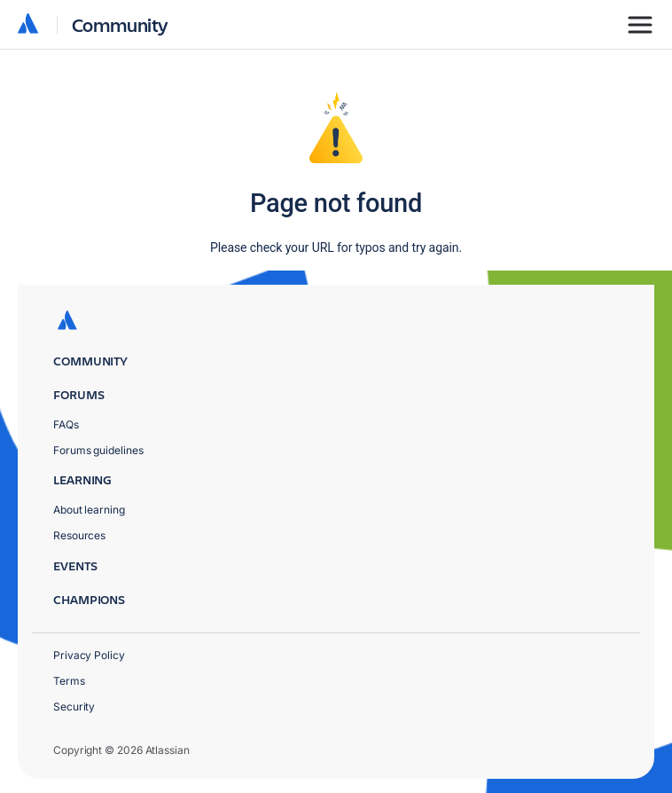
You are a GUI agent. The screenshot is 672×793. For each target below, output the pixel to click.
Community (120, 24)
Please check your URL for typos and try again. (336, 247)
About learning (89, 510)
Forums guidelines (98, 450)
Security (74, 707)
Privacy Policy (89, 655)
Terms (69, 681)
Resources (79, 535)
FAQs (66, 424)
